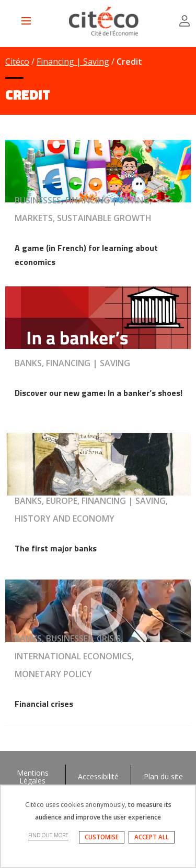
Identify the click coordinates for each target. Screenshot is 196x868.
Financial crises (44, 704)
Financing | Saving (73, 62)
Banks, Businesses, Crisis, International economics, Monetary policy (74, 656)
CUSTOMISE (102, 837)
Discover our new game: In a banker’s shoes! (99, 393)
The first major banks (56, 548)
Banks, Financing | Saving (72, 363)
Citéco (17, 62)
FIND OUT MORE (48, 835)
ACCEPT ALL (152, 837)
